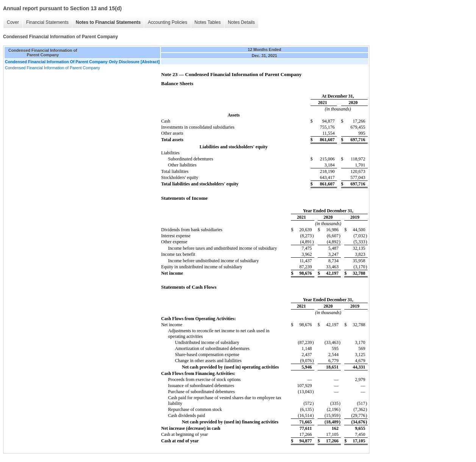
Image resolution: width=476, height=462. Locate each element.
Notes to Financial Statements (108, 22)
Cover (13, 22)
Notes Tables (208, 22)
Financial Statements (47, 22)
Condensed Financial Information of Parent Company (52, 68)
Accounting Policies (167, 22)
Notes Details (241, 22)
